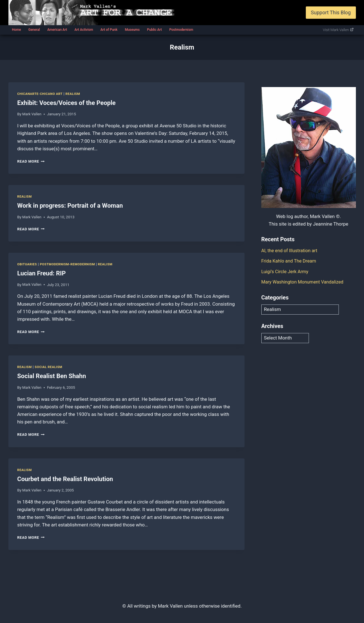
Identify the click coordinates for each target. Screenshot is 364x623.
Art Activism (84, 30)
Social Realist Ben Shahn (52, 376)
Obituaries (28, 264)
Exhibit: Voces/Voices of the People (67, 103)
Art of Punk (109, 30)
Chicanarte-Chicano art (41, 94)
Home (17, 30)
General (34, 30)
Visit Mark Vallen (338, 30)
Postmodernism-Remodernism (69, 264)
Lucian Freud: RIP (42, 273)
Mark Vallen (32, 114)
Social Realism (50, 367)
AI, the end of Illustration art (291, 250)
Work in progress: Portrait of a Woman (70, 206)
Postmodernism (181, 30)
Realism (75, 94)
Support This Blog (331, 12)
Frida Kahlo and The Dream (290, 261)
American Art (57, 30)
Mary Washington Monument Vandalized (304, 282)
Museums (132, 30)
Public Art (155, 30)
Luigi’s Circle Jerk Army (286, 271)
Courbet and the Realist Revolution (65, 479)
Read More (32, 161)
